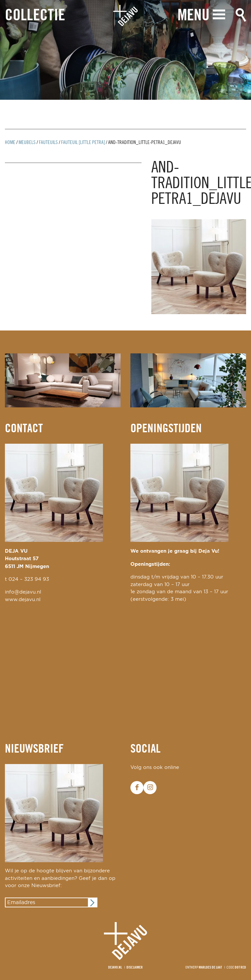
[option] (125, 50)
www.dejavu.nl (23, 600)
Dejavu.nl (115, 968)
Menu (193, 16)
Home (10, 143)
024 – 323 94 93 (29, 579)
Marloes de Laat (210, 968)
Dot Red (240, 968)
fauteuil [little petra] (83, 143)
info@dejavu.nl (23, 592)
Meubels (27, 143)
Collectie (35, 16)
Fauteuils (48, 143)
